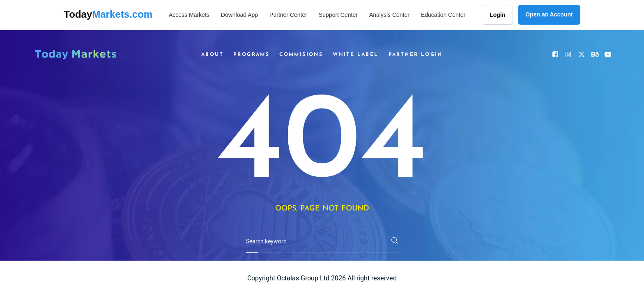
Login (497, 15)
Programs (251, 55)
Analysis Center (389, 15)
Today (108, 14)
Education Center (443, 15)
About (212, 55)
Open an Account (549, 14)
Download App (239, 15)
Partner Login (416, 55)
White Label (355, 55)
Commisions (301, 55)
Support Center (338, 15)
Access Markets (189, 15)
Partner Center (288, 15)
